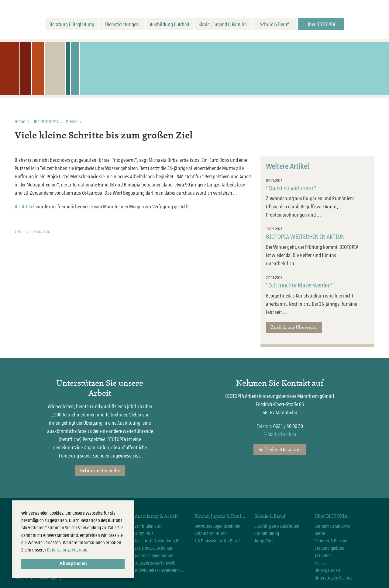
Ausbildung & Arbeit (170, 24)
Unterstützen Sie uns (333, 578)
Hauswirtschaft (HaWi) (155, 563)
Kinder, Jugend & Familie (222, 24)
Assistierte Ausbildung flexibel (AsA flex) (160, 541)
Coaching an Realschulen (277, 526)
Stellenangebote (329, 548)
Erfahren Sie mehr (100, 470)
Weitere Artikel (288, 166)
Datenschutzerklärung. (68, 550)
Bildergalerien (327, 570)
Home (20, 122)
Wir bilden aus (148, 526)
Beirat (320, 534)
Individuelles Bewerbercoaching (160, 570)
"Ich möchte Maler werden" (300, 285)
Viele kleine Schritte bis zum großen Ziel (104, 136)
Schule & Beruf (274, 24)
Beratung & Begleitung (72, 24)
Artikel (28, 207)
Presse (72, 122)
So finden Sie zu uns (280, 449)
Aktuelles (323, 556)
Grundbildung (267, 534)
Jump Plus (144, 534)
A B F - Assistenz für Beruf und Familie (220, 541)
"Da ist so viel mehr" (291, 188)
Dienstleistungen (122, 24)
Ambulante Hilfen (211, 534)
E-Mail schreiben (280, 435)
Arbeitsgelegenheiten (154, 556)
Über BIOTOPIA (321, 24)
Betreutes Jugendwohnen (217, 526)
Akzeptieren (73, 564)
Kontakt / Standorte (332, 526)
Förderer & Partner (331, 541)
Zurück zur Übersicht (294, 327)
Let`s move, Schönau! (154, 548)
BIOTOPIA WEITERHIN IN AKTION (305, 237)
